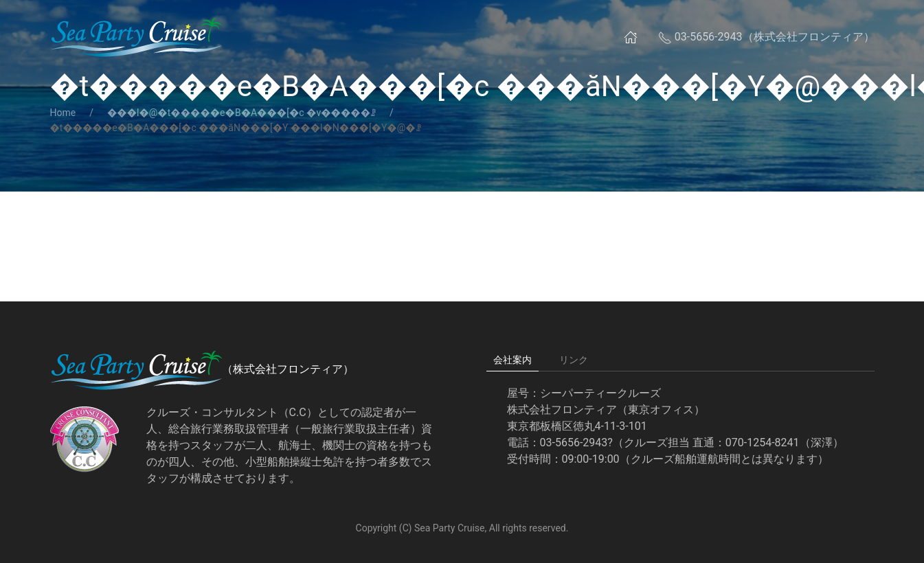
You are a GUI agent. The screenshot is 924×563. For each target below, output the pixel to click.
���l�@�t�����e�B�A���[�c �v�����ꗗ (241, 113)
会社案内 (512, 360)
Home (63, 113)
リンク (574, 360)
